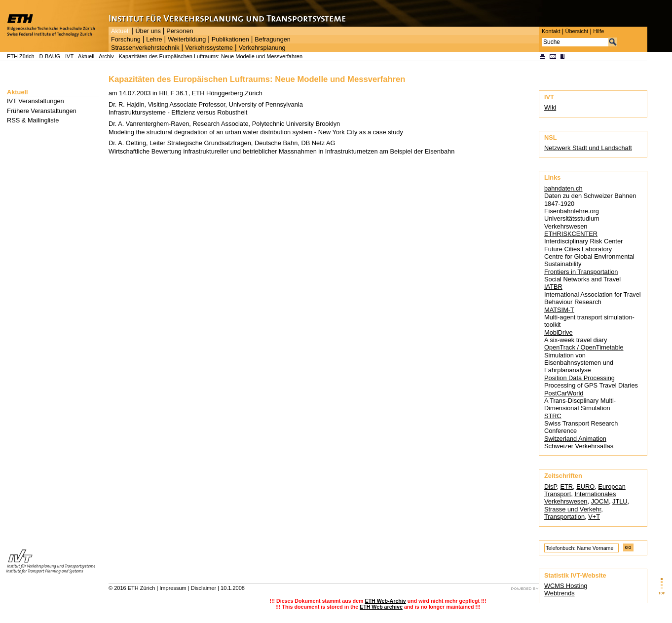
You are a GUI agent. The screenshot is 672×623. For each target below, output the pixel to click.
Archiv (106, 56)
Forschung (126, 39)
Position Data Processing (579, 378)
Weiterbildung (187, 39)
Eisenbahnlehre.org (572, 211)
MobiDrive (559, 332)
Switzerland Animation (575, 439)
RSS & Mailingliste (33, 120)
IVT (69, 56)
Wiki (550, 107)
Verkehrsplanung (262, 48)
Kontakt (551, 31)
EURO (585, 487)
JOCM (600, 501)
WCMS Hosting (566, 586)
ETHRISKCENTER (571, 234)
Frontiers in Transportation (581, 272)
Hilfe (598, 31)
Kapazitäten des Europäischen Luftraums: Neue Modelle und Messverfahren (211, 56)
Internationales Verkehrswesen (580, 498)
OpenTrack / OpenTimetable (584, 347)
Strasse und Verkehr (573, 509)
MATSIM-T (559, 310)
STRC (553, 416)
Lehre (154, 39)
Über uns (148, 31)
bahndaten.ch (563, 188)
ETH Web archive (381, 607)
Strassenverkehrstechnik (145, 48)
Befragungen (272, 39)
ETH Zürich (21, 56)
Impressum (173, 588)
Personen (180, 31)
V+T (594, 517)
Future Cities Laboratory (578, 249)
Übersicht (577, 31)
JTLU (620, 501)
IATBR (553, 287)
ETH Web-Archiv (385, 601)
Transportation (564, 517)
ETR (567, 487)
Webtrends (560, 593)
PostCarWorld (564, 393)
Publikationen (230, 39)
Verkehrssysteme (209, 48)
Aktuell (120, 31)
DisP (550, 487)
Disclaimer (204, 588)
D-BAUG (50, 56)
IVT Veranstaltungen (36, 101)
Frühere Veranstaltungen (42, 111)
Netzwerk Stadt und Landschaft (588, 148)
